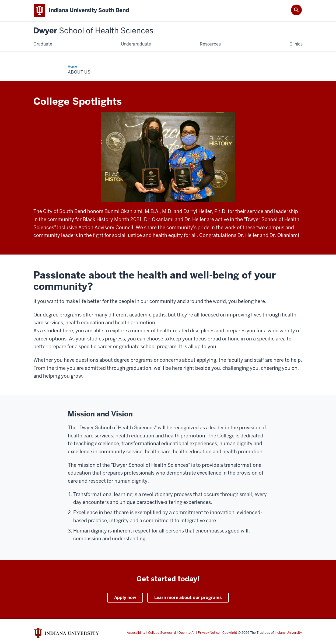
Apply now (125, 598)
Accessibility (136, 633)
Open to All (187, 633)
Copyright (230, 633)
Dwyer (93, 31)
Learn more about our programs (188, 598)
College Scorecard (162, 633)
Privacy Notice (209, 633)
